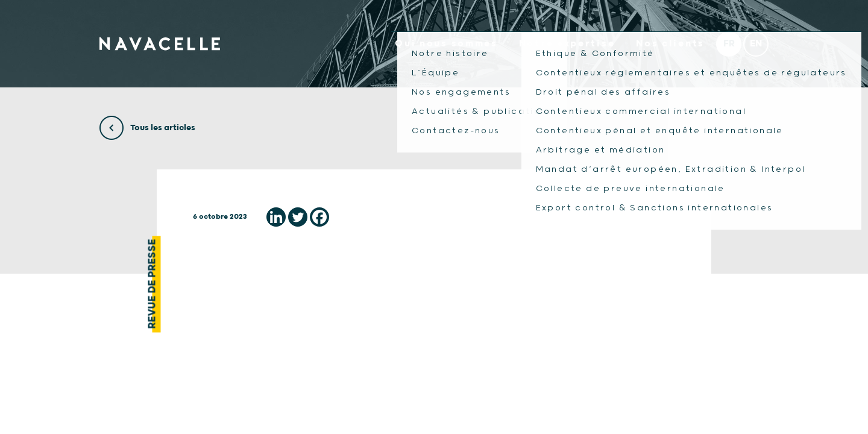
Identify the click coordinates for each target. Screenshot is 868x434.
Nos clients (670, 44)
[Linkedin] (276, 217)
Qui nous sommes (446, 44)
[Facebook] (319, 217)
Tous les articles (147, 128)
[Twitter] (298, 217)
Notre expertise (567, 44)
